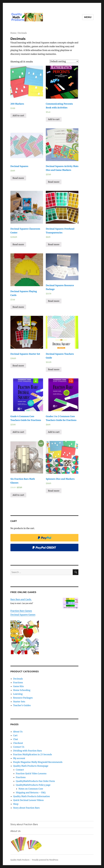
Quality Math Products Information (31, 796)
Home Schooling (22, 690)
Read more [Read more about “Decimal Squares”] (18, 178)
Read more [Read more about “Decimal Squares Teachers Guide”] (54, 369)
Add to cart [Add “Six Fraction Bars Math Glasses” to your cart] (18, 495)
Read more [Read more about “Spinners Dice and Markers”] (54, 491)
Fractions (18, 682)
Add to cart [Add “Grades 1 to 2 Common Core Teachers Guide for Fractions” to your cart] (54, 432)
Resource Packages (23, 698)
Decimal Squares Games (23, 615)
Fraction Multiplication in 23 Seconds (32, 754)
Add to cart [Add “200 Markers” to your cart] (18, 115)
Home (13, 33)
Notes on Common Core (31, 789)
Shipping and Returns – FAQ (31, 793)
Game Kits (18, 686)
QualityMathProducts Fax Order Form (35, 781)
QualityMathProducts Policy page (33, 785)
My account (19, 758)
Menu (88, 17)
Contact (20, 770)
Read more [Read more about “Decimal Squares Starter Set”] (18, 366)
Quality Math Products (20, 860)
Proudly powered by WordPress (45, 860)
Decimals (18, 679)
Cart (15, 735)
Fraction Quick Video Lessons (31, 773)
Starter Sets (19, 702)
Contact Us (19, 747)
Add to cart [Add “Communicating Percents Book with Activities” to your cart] (54, 119)
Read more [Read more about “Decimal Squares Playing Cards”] (18, 307)
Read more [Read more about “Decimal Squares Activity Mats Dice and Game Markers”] (54, 182)
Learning (18, 694)
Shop (16, 804)
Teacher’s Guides (22, 705)
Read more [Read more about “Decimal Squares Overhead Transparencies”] (54, 244)
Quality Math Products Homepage (31, 766)
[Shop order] (64, 61)
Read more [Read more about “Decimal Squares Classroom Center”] (18, 244)
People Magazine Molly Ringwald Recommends (38, 762)
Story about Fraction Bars (26, 808)
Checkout (18, 743)
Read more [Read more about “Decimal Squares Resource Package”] (54, 301)
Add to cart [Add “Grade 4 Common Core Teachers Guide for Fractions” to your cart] (18, 432)
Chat (16, 739)
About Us (18, 732)
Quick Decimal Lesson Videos (28, 800)
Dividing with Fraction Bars (27, 751)
